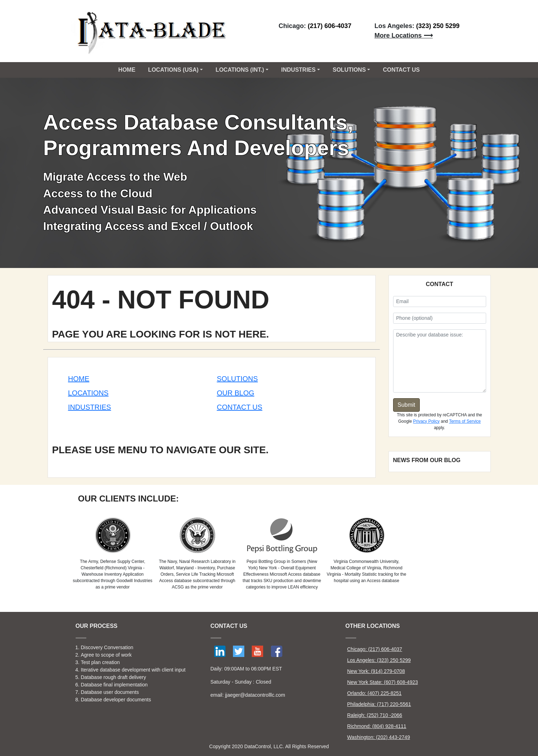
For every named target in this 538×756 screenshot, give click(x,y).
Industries (90, 407)
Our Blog (236, 393)
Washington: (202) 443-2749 (379, 737)
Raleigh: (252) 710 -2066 (375, 715)
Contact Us (240, 407)
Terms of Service (465, 421)
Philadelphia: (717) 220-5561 (379, 704)
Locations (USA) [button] (173, 70)
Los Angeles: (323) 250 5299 (379, 660)
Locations (88, 393)
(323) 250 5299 (438, 26)
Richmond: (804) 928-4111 (377, 726)
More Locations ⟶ (404, 35)
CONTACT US (401, 70)
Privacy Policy (426, 421)
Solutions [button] (349, 70)
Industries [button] (298, 70)
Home (127, 70)
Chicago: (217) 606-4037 (375, 649)
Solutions (238, 379)
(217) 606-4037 (330, 26)
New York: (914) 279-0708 (376, 671)
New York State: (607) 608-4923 (383, 682)
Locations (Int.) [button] (240, 70)
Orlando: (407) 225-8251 (374, 693)
